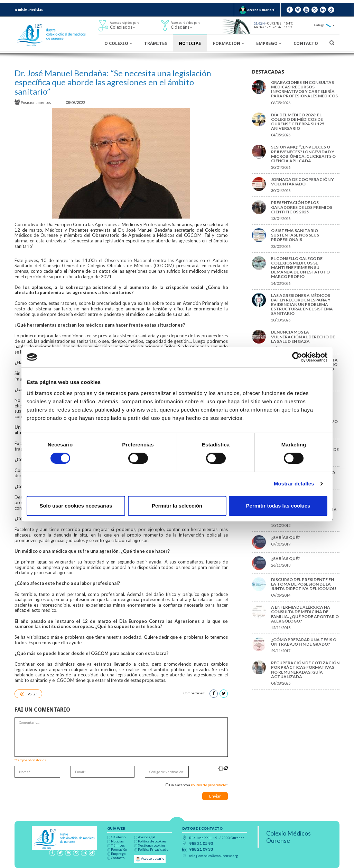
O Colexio (118, 43)
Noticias (36, 10)
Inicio (21, 10)
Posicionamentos (33, 102)
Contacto (306, 43)
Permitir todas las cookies (278, 506)
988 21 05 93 (201, 843)
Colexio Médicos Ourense (288, 837)
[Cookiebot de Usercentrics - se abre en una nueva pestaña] (297, 357)
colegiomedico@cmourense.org (213, 856)
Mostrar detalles (294, 484)
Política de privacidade (208, 785)
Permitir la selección (177, 506)
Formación (229, 43)
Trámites (156, 43)
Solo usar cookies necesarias (76, 506)
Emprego (269, 43)
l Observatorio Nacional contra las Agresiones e (152, 260)
